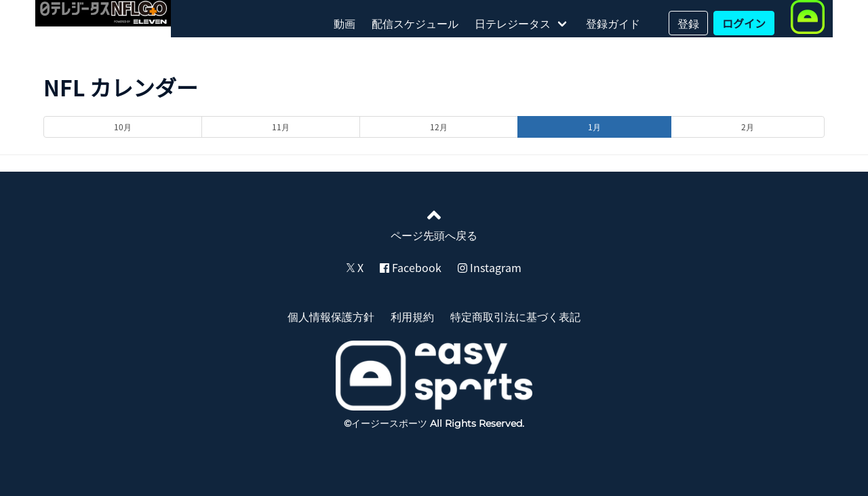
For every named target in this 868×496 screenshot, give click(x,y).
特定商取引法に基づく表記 (515, 316)
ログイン (744, 23)
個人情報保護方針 (331, 316)
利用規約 (412, 316)
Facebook (411, 267)
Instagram (490, 267)
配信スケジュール (415, 23)
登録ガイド (613, 23)
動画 (344, 23)
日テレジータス (513, 23)
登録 (688, 23)
